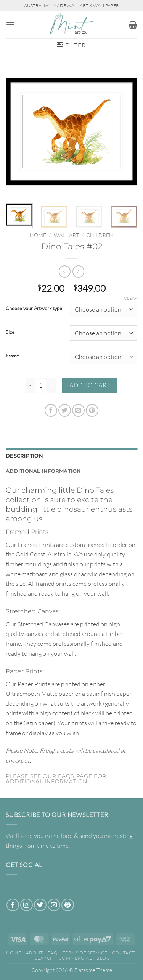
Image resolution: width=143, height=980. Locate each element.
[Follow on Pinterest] (68, 905)
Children (100, 235)
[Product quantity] (41, 385)
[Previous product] (78, 271)
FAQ (53, 953)
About (35, 953)
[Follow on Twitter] (40, 905)
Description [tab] (24, 456)
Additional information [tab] (43, 471)
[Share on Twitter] (65, 410)
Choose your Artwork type (34, 309)
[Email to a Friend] (78, 410)
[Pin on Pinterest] (92, 410)
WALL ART (66, 235)
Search (44, 958)
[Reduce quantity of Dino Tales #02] (30, 385)
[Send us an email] (54, 905)
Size (10, 332)
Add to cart (90, 385)
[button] (10, 25)
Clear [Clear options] (131, 298)
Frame (12, 356)
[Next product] (65, 271)
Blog (103, 958)
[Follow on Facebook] (13, 905)
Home (38, 235)
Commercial (75, 958)
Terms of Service (85, 953)
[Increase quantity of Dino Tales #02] (51, 385)
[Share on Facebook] (51, 410)
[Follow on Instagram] (27, 905)
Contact (124, 953)
